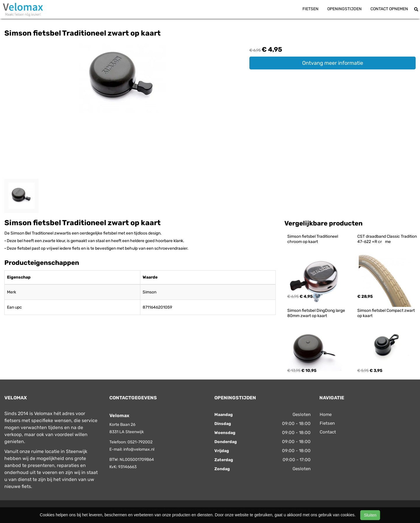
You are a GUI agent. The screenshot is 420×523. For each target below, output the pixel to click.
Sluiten (370, 515)
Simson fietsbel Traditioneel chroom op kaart (313, 239)
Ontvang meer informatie (333, 63)
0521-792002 (140, 442)
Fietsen (310, 9)
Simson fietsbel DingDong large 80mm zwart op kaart (317, 313)
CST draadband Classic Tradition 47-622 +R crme (387, 239)
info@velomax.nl (139, 449)
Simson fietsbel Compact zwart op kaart (386, 313)
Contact (328, 432)
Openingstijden (344, 9)
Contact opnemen (389, 9)
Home (326, 414)
